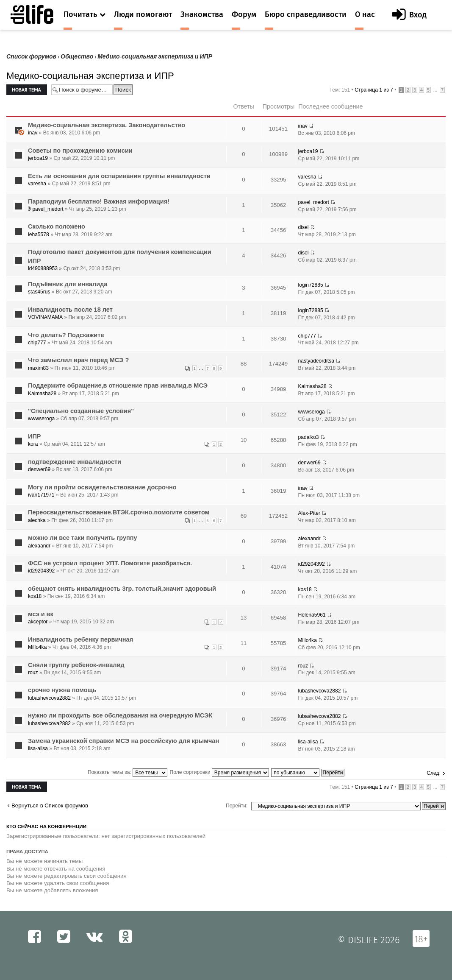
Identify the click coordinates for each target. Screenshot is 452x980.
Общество (77, 57)
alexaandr (39, 546)
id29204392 (41, 571)
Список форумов (31, 57)
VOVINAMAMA (45, 317)
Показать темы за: (128, 772)
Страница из (374, 90)
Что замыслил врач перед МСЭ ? (78, 360)
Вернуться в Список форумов (50, 805)
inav (33, 133)
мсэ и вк (41, 614)
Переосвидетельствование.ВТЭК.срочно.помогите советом (119, 512)
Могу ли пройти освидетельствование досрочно (102, 487)
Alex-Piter (309, 513)
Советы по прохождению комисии (80, 151)
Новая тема (27, 90)
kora (33, 444)
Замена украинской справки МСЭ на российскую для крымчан (123, 741)
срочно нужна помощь (62, 690)
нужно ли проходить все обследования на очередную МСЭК (120, 715)
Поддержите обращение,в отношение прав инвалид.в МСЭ (118, 385)
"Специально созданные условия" (81, 411)
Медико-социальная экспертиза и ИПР (155, 57)
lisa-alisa (38, 748)
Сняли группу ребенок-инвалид (76, 665)
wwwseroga (41, 419)
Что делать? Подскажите (66, 335)
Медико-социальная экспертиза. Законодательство (107, 125)
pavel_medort (48, 209)
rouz (33, 673)
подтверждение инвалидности (75, 462)
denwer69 (39, 469)
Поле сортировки (219, 772)
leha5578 (39, 235)
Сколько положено (57, 226)
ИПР (35, 436)
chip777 (37, 343)
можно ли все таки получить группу (83, 538)
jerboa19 (38, 158)
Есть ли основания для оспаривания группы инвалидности (119, 176)
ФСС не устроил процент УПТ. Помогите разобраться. (110, 563)
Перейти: (237, 806)
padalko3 (309, 437)
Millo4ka (37, 647)
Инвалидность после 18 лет (70, 310)
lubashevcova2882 (49, 698)
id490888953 (43, 268)
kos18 (35, 596)
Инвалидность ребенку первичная (80, 639)
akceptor (38, 622)
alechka (37, 520)
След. (434, 773)
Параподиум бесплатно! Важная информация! (99, 201)
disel (304, 227)
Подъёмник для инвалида (68, 284)
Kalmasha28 (42, 394)
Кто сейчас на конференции (46, 826)
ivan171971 (41, 495)
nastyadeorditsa (316, 361)
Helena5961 (312, 615)
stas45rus (39, 292)
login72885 (311, 285)
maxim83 (38, 368)
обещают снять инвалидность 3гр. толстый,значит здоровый (122, 589)
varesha (37, 184)
